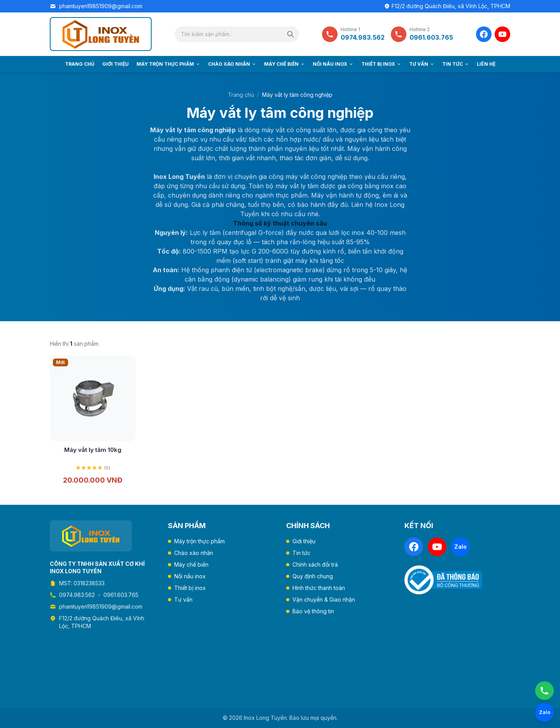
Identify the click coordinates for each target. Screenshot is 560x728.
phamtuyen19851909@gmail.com (101, 6)
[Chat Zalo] (544, 712)
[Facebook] (484, 34)
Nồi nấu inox (333, 64)
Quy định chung (313, 576)
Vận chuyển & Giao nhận (324, 599)
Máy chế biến (284, 64)
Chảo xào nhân (232, 64)
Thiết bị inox (381, 64)
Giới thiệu (115, 64)
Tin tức (456, 64)
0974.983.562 (77, 595)
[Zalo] (460, 547)
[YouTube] (502, 34)
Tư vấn (422, 64)
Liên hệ (486, 64)
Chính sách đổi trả (315, 564)
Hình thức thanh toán (319, 588)
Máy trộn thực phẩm (168, 64)
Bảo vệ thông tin (313, 611)
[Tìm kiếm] (290, 34)
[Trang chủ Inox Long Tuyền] (101, 34)
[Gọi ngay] (544, 691)
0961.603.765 (121, 595)
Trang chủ (80, 64)
